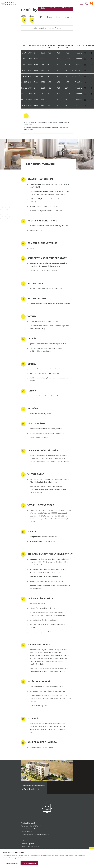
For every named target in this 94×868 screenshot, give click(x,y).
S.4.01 (24, 53)
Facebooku (30, 789)
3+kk (36, 53)
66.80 (43, 70)
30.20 (67, 65)
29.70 (67, 59)
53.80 (43, 76)
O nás (23, 841)
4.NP (30, 53)
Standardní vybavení (59, 8)
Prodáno (78, 53)
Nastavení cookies (11, 863)
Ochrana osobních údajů (30, 847)
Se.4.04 (24, 100)
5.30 (49, 76)
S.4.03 (24, 65)
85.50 (43, 59)
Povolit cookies (29, 863)
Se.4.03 (24, 94)
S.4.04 (24, 70)
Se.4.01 (24, 82)
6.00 (49, 59)
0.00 (49, 53)
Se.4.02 (24, 88)
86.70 (43, 53)
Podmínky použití (28, 844)
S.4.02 (24, 59)
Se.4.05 (24, 106)
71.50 (43, 65)
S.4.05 (24, 76)
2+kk (36, 70)
